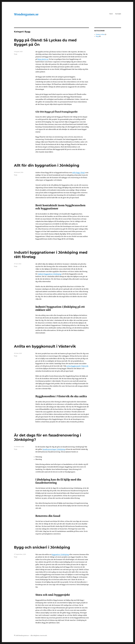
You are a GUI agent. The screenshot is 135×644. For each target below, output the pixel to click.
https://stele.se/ (43, 59)
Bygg (16, 54)
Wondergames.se (26, 14)
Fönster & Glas (100, 34)
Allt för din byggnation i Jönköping (47, 165)
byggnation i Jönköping (60, 554)
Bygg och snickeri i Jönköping (42, 547)
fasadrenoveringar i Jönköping (54, 449)
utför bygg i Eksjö (79, 173)
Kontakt (118, 14)
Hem (111, 14)
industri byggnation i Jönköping (50, 274)
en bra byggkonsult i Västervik (77, 366)
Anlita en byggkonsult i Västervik (45, 346)
